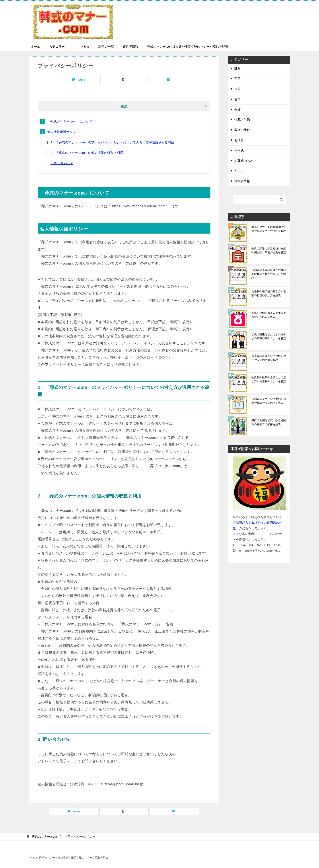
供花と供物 (242, 120)
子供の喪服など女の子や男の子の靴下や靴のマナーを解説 (269, 336)
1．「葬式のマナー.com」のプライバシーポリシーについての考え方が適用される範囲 (112, 142)
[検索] (259, 200)
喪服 (237, 89)
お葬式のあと (244, 161)
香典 (237, 99)
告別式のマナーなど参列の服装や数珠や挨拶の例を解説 (269, 401)
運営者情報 (130, 47)
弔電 (237, 79)
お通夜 (239, 140)
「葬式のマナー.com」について (70, 121)
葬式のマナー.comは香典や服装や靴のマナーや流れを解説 (188, 47)
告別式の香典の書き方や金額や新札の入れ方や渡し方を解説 (269, 274)
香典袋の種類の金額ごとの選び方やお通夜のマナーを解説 (269, 379)
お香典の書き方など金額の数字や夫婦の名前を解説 (269, 358)
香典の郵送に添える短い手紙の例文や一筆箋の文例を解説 (269, 250)
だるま (85, 47)
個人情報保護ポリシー (63, 132)
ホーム (36, 47)
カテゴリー (57, 47)
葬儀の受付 (242, 130)
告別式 (239, 150)
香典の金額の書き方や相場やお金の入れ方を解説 (269, 315)
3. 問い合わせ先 (62, 163)
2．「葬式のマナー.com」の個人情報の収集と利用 (87, 153)
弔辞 (237, 109)
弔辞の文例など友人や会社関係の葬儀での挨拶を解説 (269, 422)
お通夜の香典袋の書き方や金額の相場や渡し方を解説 (269, 293)
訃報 (237, 68)
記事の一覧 (106, 47)
